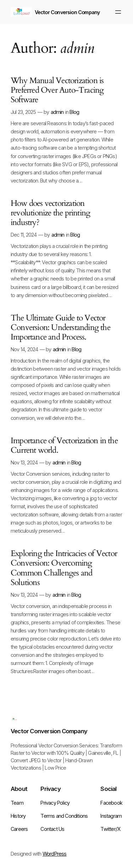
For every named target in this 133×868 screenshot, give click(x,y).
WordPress (55, 854)
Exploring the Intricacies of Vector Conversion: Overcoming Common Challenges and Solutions (64, 568)
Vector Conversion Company (67, 12)
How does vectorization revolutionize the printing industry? (50, 213)
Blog (74, 112)
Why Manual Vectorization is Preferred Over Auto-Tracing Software (57, 91)
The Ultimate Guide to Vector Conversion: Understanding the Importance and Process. (60, 328)
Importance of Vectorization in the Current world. (64, 446)
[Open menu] (118, 12)
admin (57, 112)
